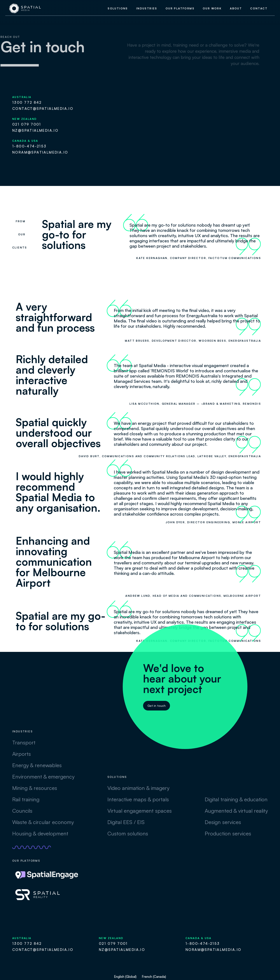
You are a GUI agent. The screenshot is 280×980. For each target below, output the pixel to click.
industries (147, 8)
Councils (22, 811)
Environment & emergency (43, 777)
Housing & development (40, 833)
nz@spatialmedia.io (35, 130)
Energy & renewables (37, 765)
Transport (24, 742)
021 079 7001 (27, 124)
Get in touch (157, 706)
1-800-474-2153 (29, 146)
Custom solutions (128, 833)
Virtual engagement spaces (140, 811)
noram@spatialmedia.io (40, 152)
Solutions (118, 8)
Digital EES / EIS (126, 822)
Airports (22, 754)
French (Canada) (154, 977)
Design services (223, 822)
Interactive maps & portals (138, 799)
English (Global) (125, 977)
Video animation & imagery (138, 788)
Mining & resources (35, 788)
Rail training (26, 799)
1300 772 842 (27, 102)
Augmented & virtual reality (236, 811)
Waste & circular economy (43, 822)
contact (259, 8)
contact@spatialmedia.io (43, 108)
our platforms (180, 8)
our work (212, 8)
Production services (228, 833)
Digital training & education (236, 799)
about (236, 8)
